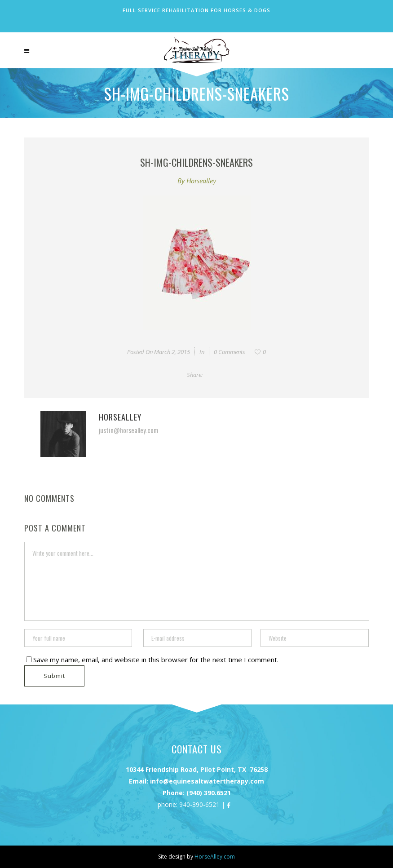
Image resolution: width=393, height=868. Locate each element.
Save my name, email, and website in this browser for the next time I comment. (156, 660)
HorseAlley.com (215, 857)
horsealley (201, 181)
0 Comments (230, 352)
